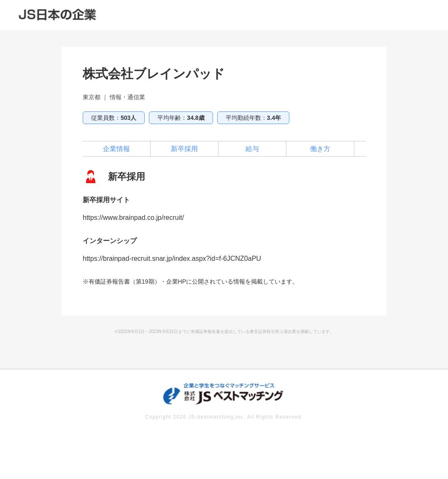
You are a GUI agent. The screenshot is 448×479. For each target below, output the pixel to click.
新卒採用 (184, 149)
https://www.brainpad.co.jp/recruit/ (133, 218)
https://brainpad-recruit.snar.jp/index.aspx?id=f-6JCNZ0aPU (172, 258)
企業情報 (116, 149)
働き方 (320, 149)
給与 (252, 149)
